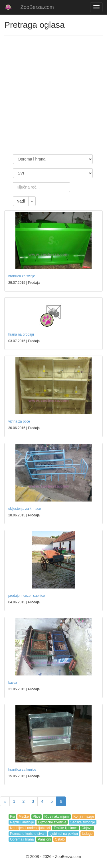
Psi (12, 817)
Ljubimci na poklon (64, 834)
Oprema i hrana (22, 839)
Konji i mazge (84, 817)
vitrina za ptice (19, 421)
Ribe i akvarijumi (57, 817)
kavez (13, 683)
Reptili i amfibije (22, 822)
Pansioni (44, 839)
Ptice (37, 817)
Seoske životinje (83, 822)
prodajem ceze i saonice (27, 596)
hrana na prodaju (21, 334)
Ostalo (60, 839)
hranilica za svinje (22, 276)
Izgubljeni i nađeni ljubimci (30, 828)
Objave (87, 828)
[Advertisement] (53, 95)
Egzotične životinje (52, 822)
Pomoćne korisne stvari (28, 834)
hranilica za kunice (22, 770)
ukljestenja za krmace (25, 509)
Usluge (87, 834)
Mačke (24, 817)
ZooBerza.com (37, 7)
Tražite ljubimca (66, 828)
